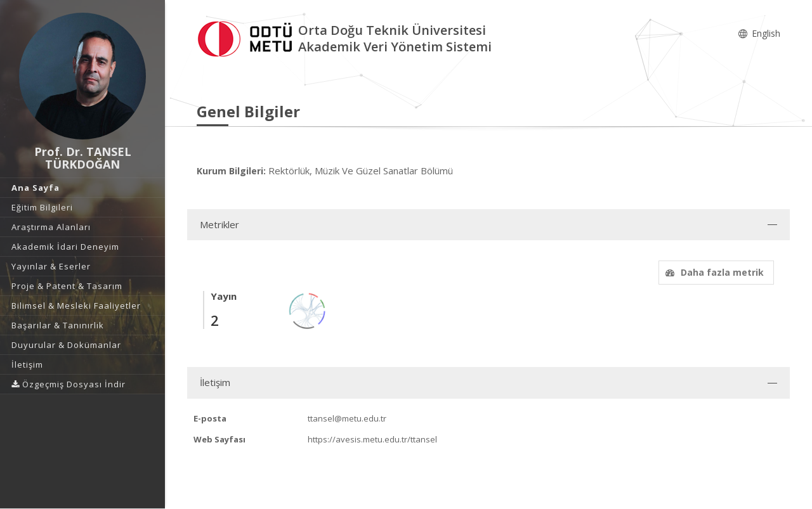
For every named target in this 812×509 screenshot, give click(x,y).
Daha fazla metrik (713, 272)
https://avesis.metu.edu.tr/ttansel (372, 439)
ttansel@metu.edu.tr (347, 418)
